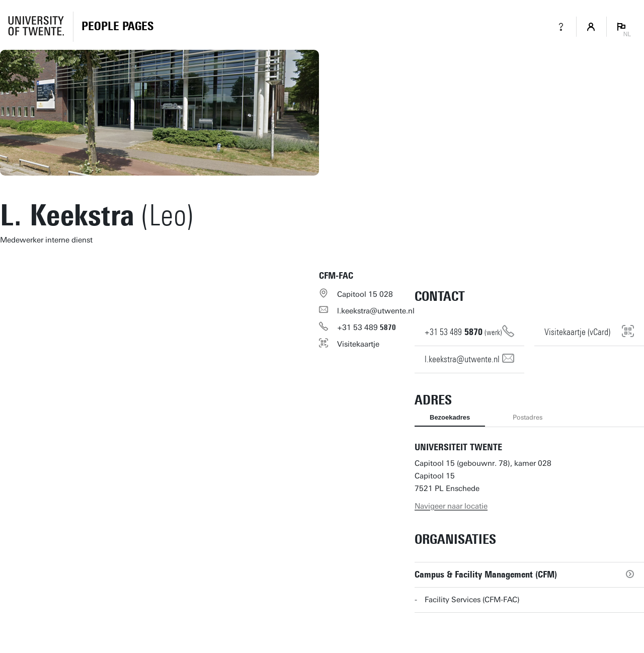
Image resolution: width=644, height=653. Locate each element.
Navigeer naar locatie (451, 506)
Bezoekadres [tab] (450, 417)
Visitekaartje (358, 344)
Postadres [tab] (528, 417)
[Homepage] (117, 27)
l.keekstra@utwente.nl (376, 311)
